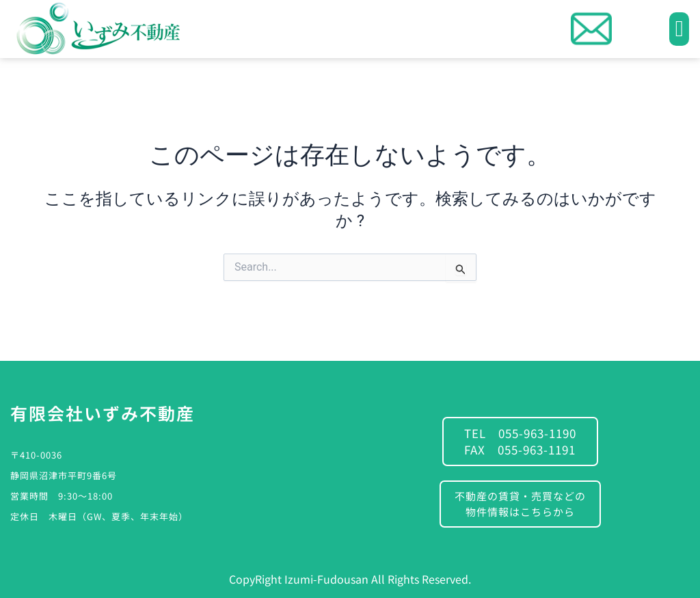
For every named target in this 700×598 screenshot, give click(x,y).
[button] (679, 29)
